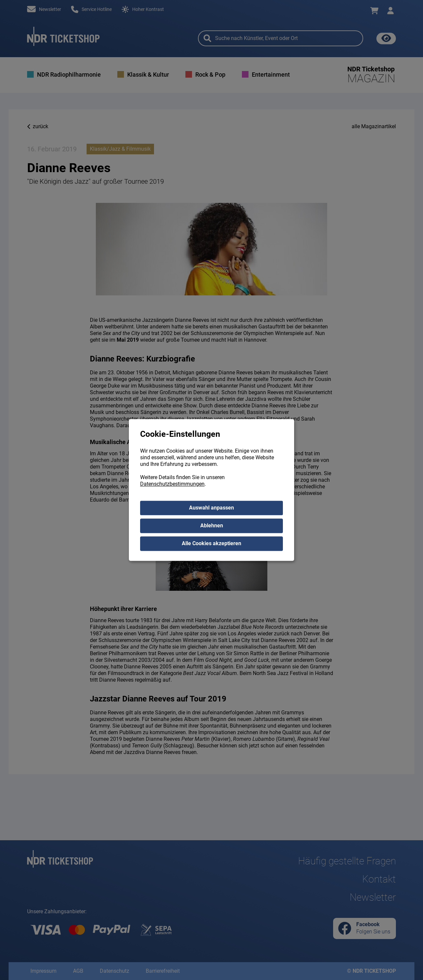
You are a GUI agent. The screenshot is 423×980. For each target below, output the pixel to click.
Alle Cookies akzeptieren (211, 544)
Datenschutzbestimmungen (172, 484)
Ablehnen (212, 526)
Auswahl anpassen (211, 508)
